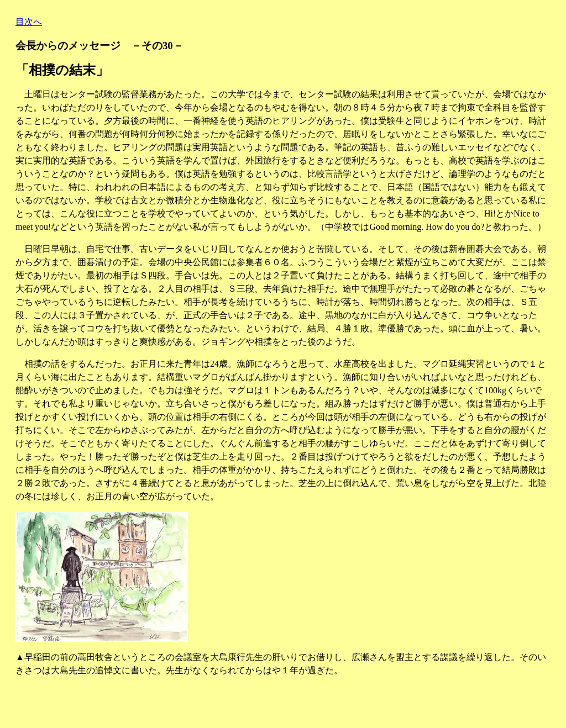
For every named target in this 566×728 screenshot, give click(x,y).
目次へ (29, 22)
